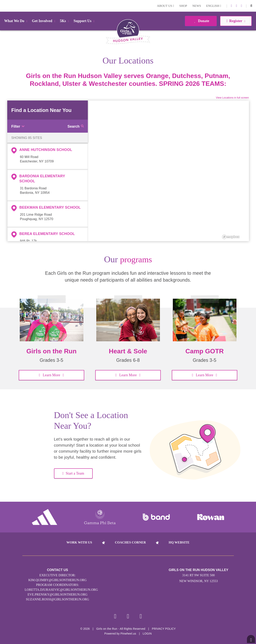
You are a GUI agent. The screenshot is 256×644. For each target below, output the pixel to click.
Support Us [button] (85, 21)
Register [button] (236, 21)
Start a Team (73, 473)
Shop (183, 6)
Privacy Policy (164, 629)
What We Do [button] (17, 21)
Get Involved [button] (44, 21)
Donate (201, 21)
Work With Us (79, 542)
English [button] (214, 6)
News (197, 6)
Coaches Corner (130, 542)
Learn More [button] (51, 375)
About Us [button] (166, 6)
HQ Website (179, 542)
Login (4, 6)
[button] (251, 6)
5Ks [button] (65, 21)
